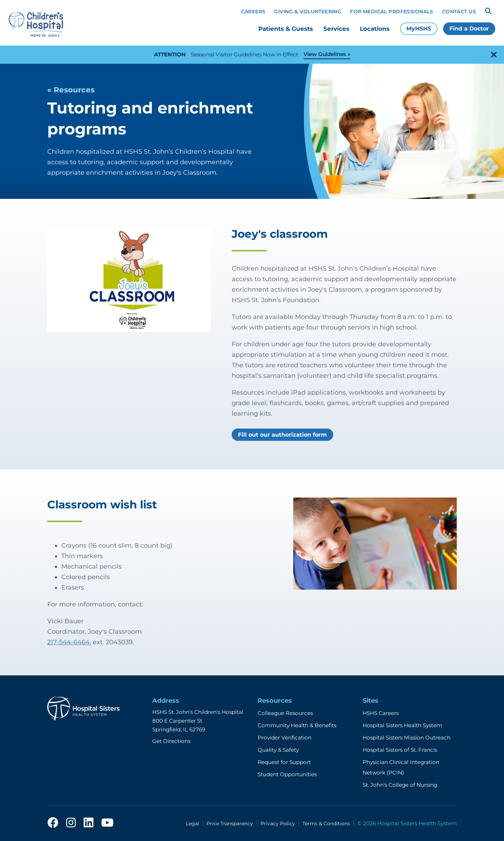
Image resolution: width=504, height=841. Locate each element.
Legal (192, 823)
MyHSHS (419, 29)
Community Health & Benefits (297, 725)
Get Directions (171, 741)
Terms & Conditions (326, 823)
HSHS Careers (381, 713)
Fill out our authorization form (282, 435)
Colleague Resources (285, 713)
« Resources (71, 90)
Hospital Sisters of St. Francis (400, 750)
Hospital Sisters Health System (402, 725)
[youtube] (107, 823)
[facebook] (53, 823)
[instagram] (71, 823)
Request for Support (284, 762)
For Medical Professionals (392, 12)
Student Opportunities (287, 774)
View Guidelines (325, 54)
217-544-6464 (68, 642)
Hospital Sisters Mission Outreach (407, 738)
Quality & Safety (278, 750)
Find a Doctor (469, 29)
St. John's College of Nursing (400, 785)
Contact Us (459, 12)
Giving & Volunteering (308, 12)
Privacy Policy (278, 823)
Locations (375, 29)
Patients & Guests (286, 29)
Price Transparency (230, 823)
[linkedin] (89, 823)
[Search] (488, 11)
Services (336, 29)
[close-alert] (494, 55)
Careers (253, 12)
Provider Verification (285, 738)
